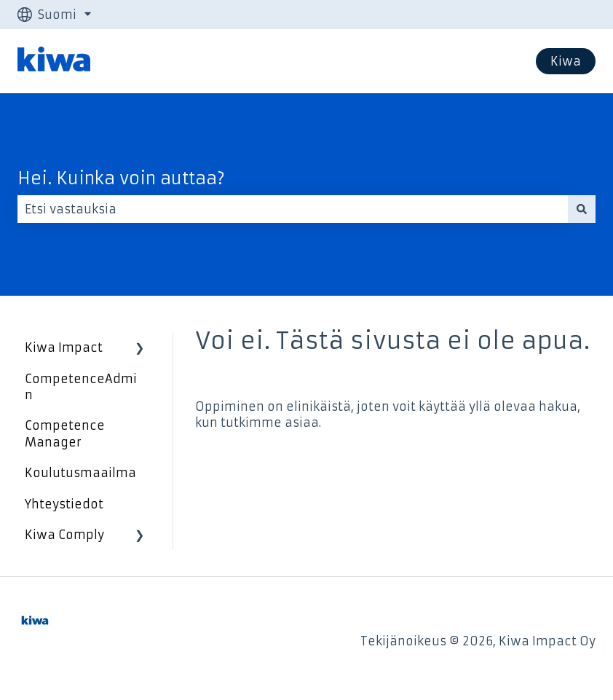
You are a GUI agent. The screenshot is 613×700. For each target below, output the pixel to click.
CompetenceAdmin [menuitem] (81, 387)
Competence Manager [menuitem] (65, 433)
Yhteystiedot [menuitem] (64, 504)
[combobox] (293, 209)
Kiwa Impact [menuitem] (64, 347)
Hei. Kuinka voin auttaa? (121, 178)
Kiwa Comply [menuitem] (64, 535)
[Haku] (582, 209)
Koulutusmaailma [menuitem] (80, 473)
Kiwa (566, 61)
